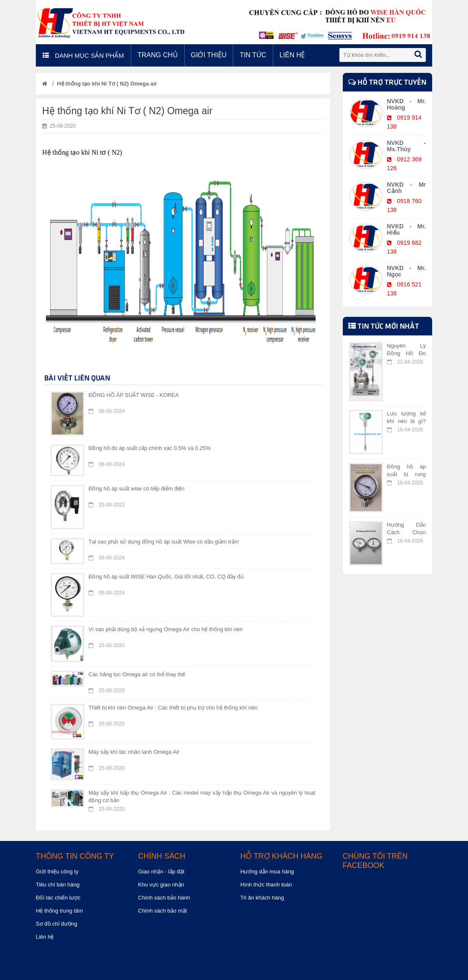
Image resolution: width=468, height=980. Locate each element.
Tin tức (253, 55)
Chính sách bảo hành (164, 898)
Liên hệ (292, 55)
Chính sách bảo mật (163, 911)
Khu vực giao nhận (161, 885)
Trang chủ (158, 55)
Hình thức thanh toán (266, 885)
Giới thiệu (209, 55)
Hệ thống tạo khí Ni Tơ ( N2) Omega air (107, 84)
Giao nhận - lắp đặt (161, 872)
